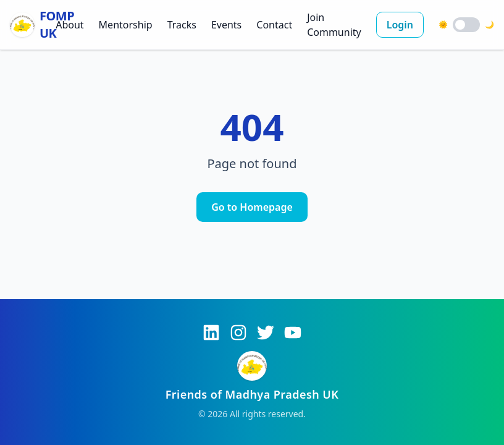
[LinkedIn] (211, 333)
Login (400, 25)
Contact (274, 25)
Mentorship (126, 25)
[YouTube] (293, 333)
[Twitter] (266, 333)
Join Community (334, 25)
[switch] (466, 25)
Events (226, 25)
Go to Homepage (252, 207)
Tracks (182, 25)
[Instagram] (238, 333)
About (69, 25)
